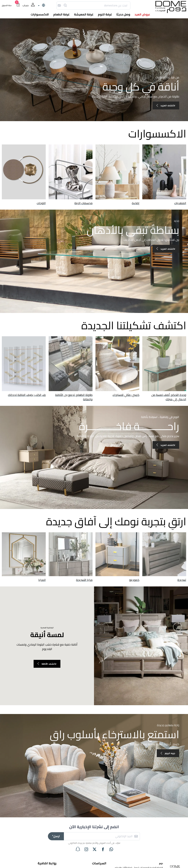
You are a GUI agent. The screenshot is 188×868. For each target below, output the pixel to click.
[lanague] (41, 6)
